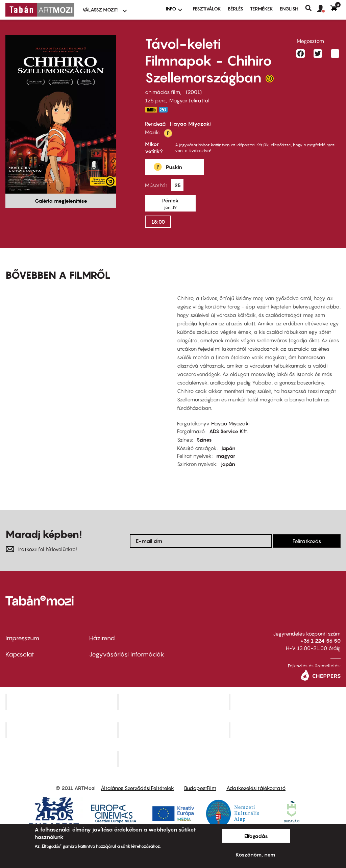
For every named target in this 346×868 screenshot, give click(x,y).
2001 (194, 92)
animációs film (163, 92)
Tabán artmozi (286, 730)
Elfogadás (256, 836)
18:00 (158, 222)
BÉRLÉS (236, 9)
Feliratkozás (307, 541)
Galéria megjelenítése (61, 201)
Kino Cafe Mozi (174, 701)
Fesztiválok (207, 9)
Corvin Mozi (62, 701)
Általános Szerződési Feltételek (137, 788)
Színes (204, 440)
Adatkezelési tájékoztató (256, 788)
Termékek (262, 9)
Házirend (102, 638)
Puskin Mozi (62, 730)
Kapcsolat (20, 654)
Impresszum (22, 638)
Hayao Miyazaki (190, 124)
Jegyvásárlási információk (127, 654)
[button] (324, 9)
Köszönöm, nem (255, 854)
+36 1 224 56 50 (320, 641)
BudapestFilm (200, 788)
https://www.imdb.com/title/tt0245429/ (151, 110)
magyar (226, 456)
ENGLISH (289, 9)
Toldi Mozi (174, 759)
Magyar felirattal (189, 100)
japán (228, 448)
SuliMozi (174, 730)
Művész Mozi (286, 701)
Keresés (311, 8)
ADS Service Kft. (228, 431)
